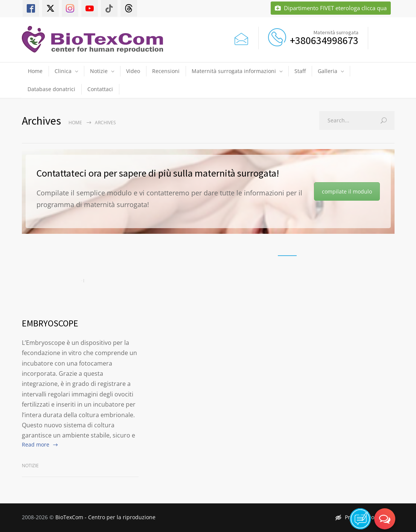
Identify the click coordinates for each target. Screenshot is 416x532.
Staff (300, 71)
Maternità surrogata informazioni (234, 71)
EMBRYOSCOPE (50, 323)
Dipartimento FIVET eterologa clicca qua (331, 8)
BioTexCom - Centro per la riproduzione (105, 517)
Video (133, 71)
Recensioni (166, 71)
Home (35, 71)
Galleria (328, 71)
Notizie (99, 71)
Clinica (63, 71)
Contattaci (100, 89)
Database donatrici (51, 89)
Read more (36, 444)
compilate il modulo (347, 191)
